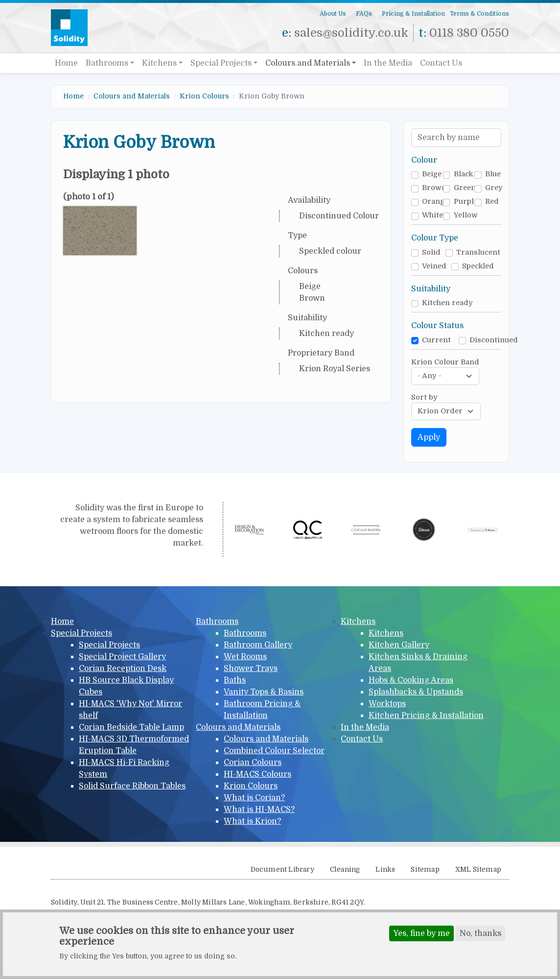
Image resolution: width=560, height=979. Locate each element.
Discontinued (494, 340)
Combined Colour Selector (274, 751)
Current (436, 340)
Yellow (466, 215)
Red (492, 202)
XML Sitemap (478, 870)
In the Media (388, 63)
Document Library (282, 870)
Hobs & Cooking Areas (411, 680)
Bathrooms (107, 63)
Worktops (387, 704)
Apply (429, 437)
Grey (494, 188)
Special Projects (221, 63)
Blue (493, 174)
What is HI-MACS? (259, 810)
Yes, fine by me (421, 934)
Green (465, 188)
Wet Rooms (245, 657)
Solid (431, 252)
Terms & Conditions (479, 14)
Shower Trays (251, 669)
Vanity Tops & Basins (264, 692)
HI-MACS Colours (257, 774)
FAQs (364, 14)
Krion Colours (204, 96)
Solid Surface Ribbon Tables (132, 786)
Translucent (478, 252)
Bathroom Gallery (258, 645)
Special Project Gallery (122, 657)
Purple (466, 202)
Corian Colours (253, 763)
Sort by (424, 397)
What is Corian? (254, 798)
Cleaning (345, 870)
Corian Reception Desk (123, 669)
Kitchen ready (447, 303)
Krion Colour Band (445, 362)
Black (463, 174)
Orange (435, 202)
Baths (235, 680)
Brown (434, 188)
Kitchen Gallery (399, 645)
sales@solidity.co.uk (351, 33)
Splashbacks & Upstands (416, 692)
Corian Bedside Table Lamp (131, 727)
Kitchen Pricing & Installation (426, 716)
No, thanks (480, 934)
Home (66, 63)
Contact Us (441, 63)
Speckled (478, 266)
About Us (333, 14)
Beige (432, 174)
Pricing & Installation (413, 14)
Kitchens (159, 63)
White (432, 215)
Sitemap (425, 870)
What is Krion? (252, 821)
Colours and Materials (308, 63)
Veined (434, 266)
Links (385, 870)
